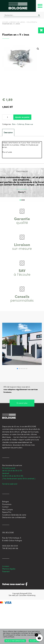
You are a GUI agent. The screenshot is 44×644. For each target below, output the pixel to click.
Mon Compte (7, 509)
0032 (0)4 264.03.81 (10, 546)
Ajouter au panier (22, 117)
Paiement (6, 571)
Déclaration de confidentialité (14, 517)
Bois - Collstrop (28, 22)
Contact (5, 507)
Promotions (7, 504)
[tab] (8, 133)
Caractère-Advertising (27, 595)
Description (8, 132)
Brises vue (15, 22)
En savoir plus (22, 403)
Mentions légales (9, 569)
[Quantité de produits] (8, 117)
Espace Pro (7, 512)
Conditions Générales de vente (14, 515)
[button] (38, 49)
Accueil (5, 22)
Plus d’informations (15, 641)
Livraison (6, 566)
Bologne (5, 501)
